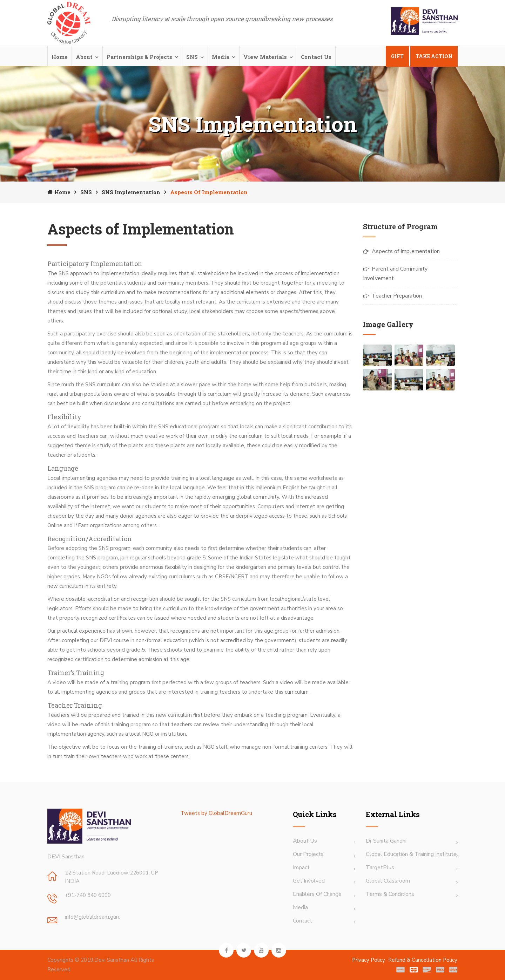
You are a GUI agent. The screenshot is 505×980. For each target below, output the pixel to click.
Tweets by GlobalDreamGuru (216, 813)
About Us (305, 841)
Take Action (434, 56)
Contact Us (316, 57)
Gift (397, 56)
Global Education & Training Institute (411, 854)
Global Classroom (388, 881)
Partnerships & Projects (139, 57)
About (84, 57)
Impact (301, 867)
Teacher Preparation (397, 296)
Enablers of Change (317, 894)
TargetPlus (380, 867)
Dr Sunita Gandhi (386, 841)
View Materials (265, 57)
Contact (302, 921)
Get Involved (309, 881)
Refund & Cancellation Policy (423, 960)
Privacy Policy (369, 960)
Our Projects (308, 854)
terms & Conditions (390, 894)
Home (60, 57)
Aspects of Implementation (406, 251)
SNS (192, 57)
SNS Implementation (131, 192)
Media (221, 57)
